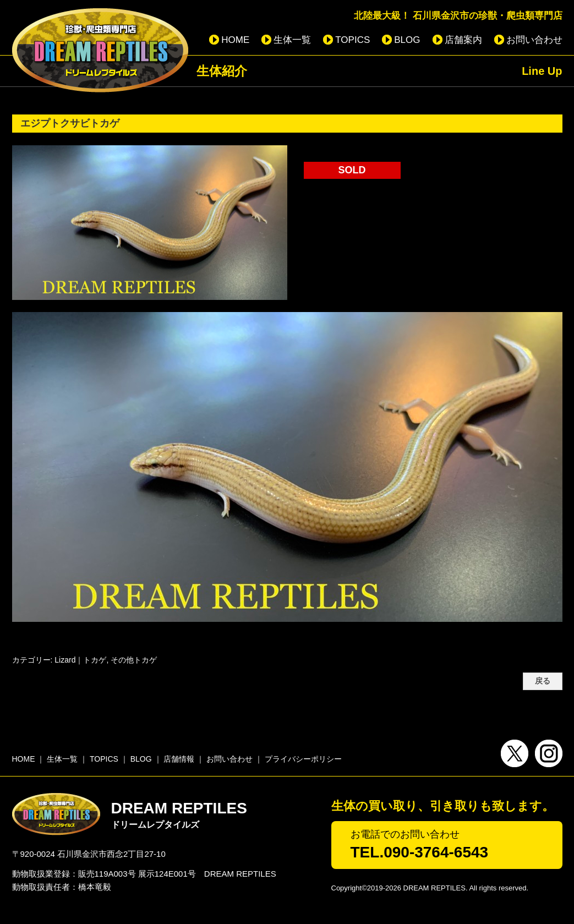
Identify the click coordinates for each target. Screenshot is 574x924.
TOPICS (352, 40)
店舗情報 (179, 759)
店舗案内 (463, 40)
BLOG (407, 40)
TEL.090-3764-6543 (420, 852)
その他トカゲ (134, 660)
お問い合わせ (534, 40)
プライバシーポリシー (303, 759)
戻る (543, 681)
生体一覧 (292, 40)
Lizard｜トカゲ (80, 660)
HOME (235, 40)
